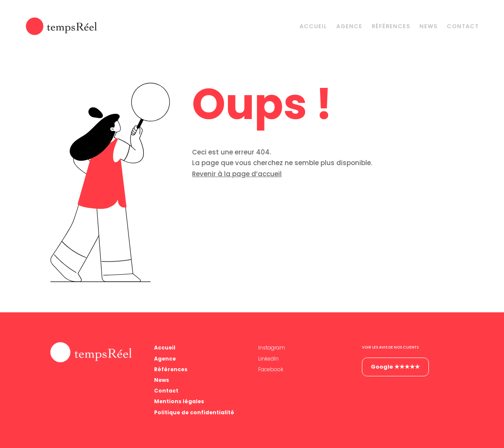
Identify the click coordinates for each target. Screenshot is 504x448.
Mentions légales (179, 401)
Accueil (313, 26)
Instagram (272, 348)
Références (391, 26)
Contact (463, 26)
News (428, 26)
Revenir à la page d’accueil (237, 174)
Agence (349, 26)
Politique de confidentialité (194, 412)
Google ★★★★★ (395, 367)
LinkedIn (268, 359)
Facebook (271, 369)
